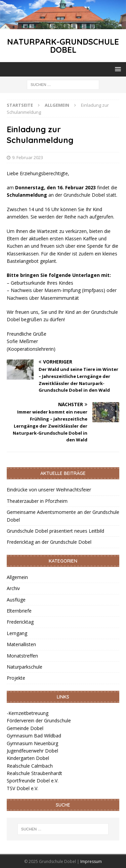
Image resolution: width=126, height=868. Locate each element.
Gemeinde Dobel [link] (25, 728)
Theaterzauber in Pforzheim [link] (37, 501)
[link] (63, 25)
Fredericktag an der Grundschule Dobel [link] (49, 542)
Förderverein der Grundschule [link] (39, 720)
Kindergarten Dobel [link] (28, 758)
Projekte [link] (16, 678)
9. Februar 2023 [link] (28, 157)
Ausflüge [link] (16, 600)
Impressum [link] (91, 861)
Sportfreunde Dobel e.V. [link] (33, 781)
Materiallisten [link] (21, 644)
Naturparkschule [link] (25, 667)
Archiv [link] (13, 588)
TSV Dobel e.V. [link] (23, 788)
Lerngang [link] (17, 633)
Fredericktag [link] (20, 622)
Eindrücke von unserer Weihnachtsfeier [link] (49, 490)
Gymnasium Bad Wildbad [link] (34, 736)
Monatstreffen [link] (22, 656)
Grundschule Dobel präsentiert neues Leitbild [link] (55, 531)
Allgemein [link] (17, 577)
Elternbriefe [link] (19, 611)
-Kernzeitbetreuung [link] (28, 713)
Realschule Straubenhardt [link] (34, 773)
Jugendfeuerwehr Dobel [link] (32, 751)
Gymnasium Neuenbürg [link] (32, 743)
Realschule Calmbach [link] (30, 766)
